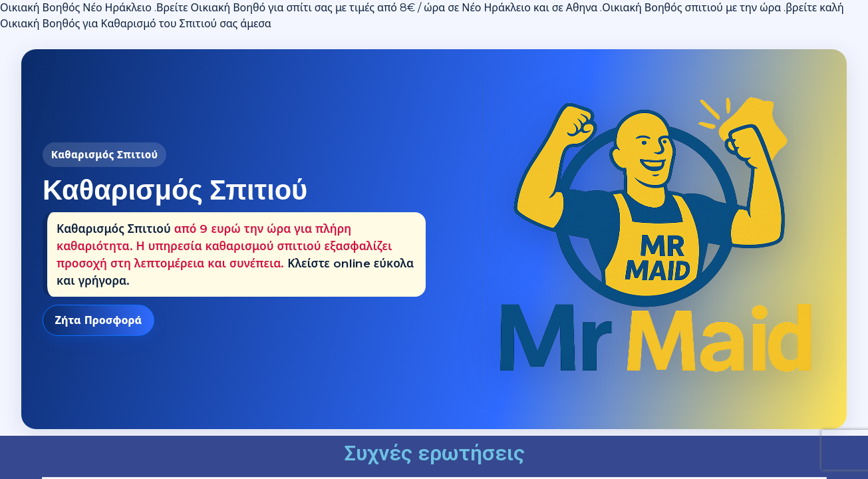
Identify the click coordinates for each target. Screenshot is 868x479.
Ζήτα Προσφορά (99, 320)
